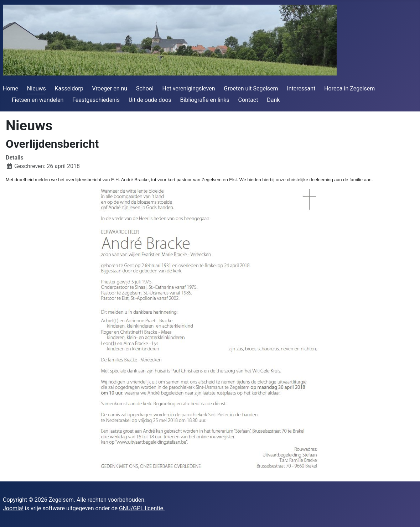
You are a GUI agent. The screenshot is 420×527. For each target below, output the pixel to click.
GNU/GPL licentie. (142, 508)
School (145, 88)
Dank (273, 100)
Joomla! (13, 508)
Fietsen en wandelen (38, 100)
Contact (248, 100)
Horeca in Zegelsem (349, 88)
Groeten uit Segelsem (251, 88)
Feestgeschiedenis (96, 100)
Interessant (301, 88)
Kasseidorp (69, 88)
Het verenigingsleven (189, 88)
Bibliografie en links (205, 100)
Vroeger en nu (110, 88)
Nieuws (37, 88)
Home (11, 88)
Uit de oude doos (150, 100)
